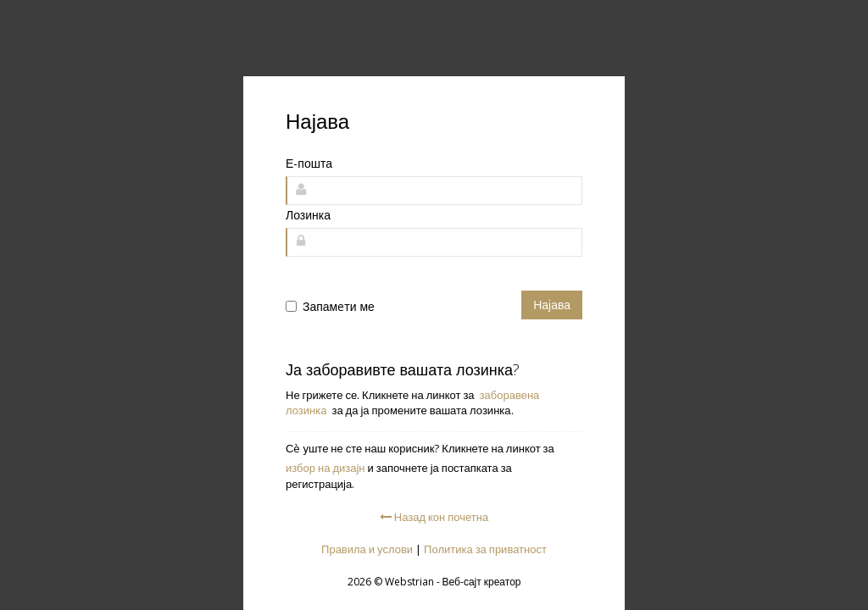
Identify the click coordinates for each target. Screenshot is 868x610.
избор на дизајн (325, 468)
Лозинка (308, 215)
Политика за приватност (485, 549)
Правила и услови (367, 549)
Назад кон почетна (434, 517)
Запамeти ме (339, 306)
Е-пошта (309, 163)
